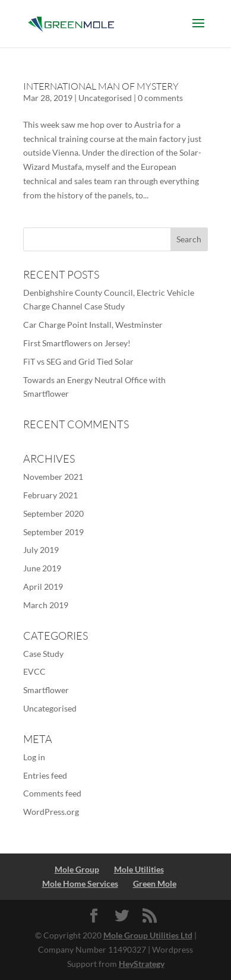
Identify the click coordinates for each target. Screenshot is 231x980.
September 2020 (53, 513)
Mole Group (77, 869)
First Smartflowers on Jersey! (77, 343)
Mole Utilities (139, 869)
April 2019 (43, 587)
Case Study (43, 654)
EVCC (34, 671)
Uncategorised (105, 98)
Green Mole (155, 883)
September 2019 (53, 532)
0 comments (160, 98)
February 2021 (50, 495)
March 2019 (46, 605)
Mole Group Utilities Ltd (148, 935)
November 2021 (53, 477)
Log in (34, 757)
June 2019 (42, 568)
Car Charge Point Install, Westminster (93, 325)
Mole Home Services (80, 883)
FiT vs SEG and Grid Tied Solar (78, 361)
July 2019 (41, 550)
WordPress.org (51, 812)
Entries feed (45, 775)
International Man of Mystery (101, 86)
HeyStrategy (142, 964)
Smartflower (46, 690)
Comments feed (52, 793)
